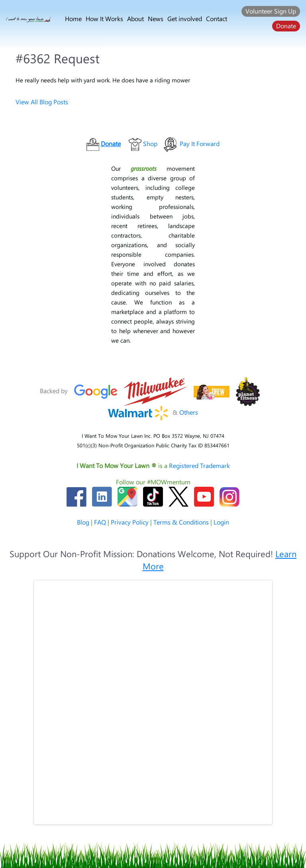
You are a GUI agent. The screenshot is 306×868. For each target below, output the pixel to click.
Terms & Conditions (181, 522)
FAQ (100, 522)
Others (189, 412)
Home (73, 19)
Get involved (185, 19)
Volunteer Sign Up (271, 11)
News (156, 19)
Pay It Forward (200, 143)
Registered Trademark (199, 465)
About (135, 19)
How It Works (104, 19)
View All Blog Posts (42, 102)
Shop (150, 143)
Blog (83, 522)
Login (221, 522)
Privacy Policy (130, 522)
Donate (286, 26)
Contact (217, 19)
